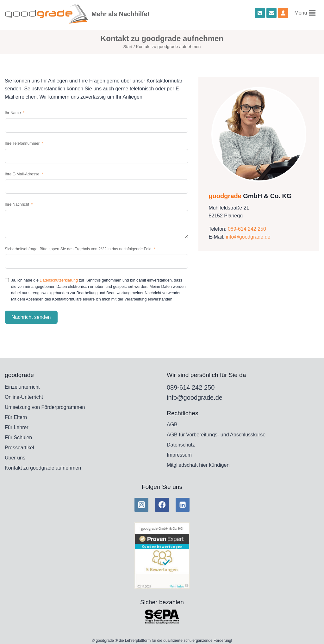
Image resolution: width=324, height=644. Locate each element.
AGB (172, 425)
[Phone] (260, 13)
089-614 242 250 (247, 229)
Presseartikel (19, 448)
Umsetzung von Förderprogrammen (45, 407)
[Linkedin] (183, 505)
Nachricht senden (31, 317)
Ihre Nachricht (17, 204)
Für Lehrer (17, 427)
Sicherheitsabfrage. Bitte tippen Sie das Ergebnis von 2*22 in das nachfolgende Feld (79, 249)
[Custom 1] (283, 13)
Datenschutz (181, 445)
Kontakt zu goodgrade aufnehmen (43, 468)
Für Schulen (18, 437)
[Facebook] (162, 505)
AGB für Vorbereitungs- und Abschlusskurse (216, 435)
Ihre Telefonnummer (22, 143)
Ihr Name (13, 113)
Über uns (15, 458)
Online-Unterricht (24, 397)
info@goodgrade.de (248, 237)
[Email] (271, 13)
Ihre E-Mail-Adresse (22, 174)
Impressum (179, 455)
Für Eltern (16, 417)
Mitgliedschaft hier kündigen (198, 465)
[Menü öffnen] (305, 13)
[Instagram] (141, 505)
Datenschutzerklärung (59, 280)
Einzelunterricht (22, 387)
